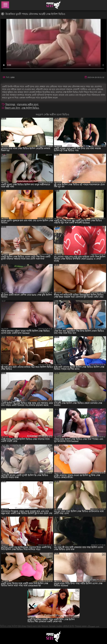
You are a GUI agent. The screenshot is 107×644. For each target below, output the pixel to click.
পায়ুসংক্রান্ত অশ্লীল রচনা (28, 104)
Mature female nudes (52, 626)
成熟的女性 (69, 626)
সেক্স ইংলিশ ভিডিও (30, 108)
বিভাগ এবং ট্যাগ (13, 108)
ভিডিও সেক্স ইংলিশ (9, 626)
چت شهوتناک (93, 626)
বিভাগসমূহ (11, 104)
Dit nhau (22, 626)
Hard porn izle (34, 626)
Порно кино (81, 626)
